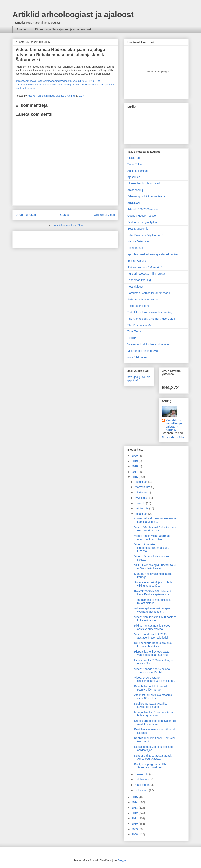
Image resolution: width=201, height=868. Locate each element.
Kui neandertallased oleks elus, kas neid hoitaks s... (153, 645)
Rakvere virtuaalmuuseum (143, 299)
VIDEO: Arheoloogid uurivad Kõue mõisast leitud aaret (155, 567)
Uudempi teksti (26, 215)
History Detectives (138, 241)
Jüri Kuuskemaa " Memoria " (145, 267)
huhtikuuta (142, 779)
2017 (135, 472)
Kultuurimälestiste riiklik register (147, 274)
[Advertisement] (38, 238)
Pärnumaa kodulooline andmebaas (149, 293)
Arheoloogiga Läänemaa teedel (147, 196)
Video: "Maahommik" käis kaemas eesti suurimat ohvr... (155, 529)
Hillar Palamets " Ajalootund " (145, 235)
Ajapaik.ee (134, 177)
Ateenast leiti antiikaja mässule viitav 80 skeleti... (153, 697)
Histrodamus (135, 248)
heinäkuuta (142, 508)
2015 (135, 797)
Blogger (122, 860)
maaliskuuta (143, 785)
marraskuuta (143, 487)
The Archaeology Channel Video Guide (151, 319)
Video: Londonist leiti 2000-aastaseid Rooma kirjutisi (151, 636)
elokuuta (140, 503)
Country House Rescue (142, 216)
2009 (135, 829)
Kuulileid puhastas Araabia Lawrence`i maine (150, 705)
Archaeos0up (136, 190)
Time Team (134, 331)
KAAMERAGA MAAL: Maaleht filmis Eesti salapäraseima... (153, 593)
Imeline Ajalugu (137, 261)
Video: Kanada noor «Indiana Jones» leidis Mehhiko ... (152, 671)
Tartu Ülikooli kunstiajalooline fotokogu (151, 312)
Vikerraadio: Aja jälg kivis (143, 351)
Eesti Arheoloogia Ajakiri (142, 222)
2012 (135, 813)
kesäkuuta (142, 514)
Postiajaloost (135, 287)
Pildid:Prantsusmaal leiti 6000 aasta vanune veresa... (152, 627)
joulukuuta (142, 482)
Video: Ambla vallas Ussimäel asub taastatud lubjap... (152, 537)
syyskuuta (141, 498)
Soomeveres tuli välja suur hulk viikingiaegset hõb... (153, 584)
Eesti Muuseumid (138, 229)
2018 (135, 466)
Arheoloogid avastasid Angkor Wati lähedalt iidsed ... (152, 610)
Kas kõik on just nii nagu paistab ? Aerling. (52, 96)
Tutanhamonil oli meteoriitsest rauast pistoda (152, 601)
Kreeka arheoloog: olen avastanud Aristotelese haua (155, 722)
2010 (135, 824)
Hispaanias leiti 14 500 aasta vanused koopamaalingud (152, 653)
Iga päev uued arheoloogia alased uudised (153, 254)
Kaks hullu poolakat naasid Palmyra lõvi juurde (151, 688)
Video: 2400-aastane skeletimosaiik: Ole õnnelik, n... (155, 679)
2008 (135, 834)
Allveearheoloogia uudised (143, 183)
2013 (135, 808)
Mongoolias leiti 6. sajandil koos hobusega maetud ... (154, 714)
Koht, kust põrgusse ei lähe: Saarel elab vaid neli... (151, 766)
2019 (135, 461)
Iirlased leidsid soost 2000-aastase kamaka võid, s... (155, 520)
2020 (135, 456)
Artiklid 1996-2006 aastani (143, 209)
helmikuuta (142, 790)
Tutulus (132, 338)
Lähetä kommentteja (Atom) (69, 225)
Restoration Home (138, 306)
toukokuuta (142, 774)
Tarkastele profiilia (173, 437)
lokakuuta (141, 492)
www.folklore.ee (137, 357)
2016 (135, 477)
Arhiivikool (134, 203)
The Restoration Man (140, 325)
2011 (135, 818)
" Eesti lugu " (135, 158)
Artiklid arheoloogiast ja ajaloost (73, 15)
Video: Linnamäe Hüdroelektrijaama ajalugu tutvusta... (152, 548)
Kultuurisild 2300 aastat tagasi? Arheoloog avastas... (153, 757)
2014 (135, 802)
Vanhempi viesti (104, 215)
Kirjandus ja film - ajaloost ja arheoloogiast (63, 29)
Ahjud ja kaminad (138, 171)
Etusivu (22, 29)
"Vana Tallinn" (136, 164)
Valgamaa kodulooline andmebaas (148, 344)
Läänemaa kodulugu (140, 280)
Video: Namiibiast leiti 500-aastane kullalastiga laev (155, 619)
